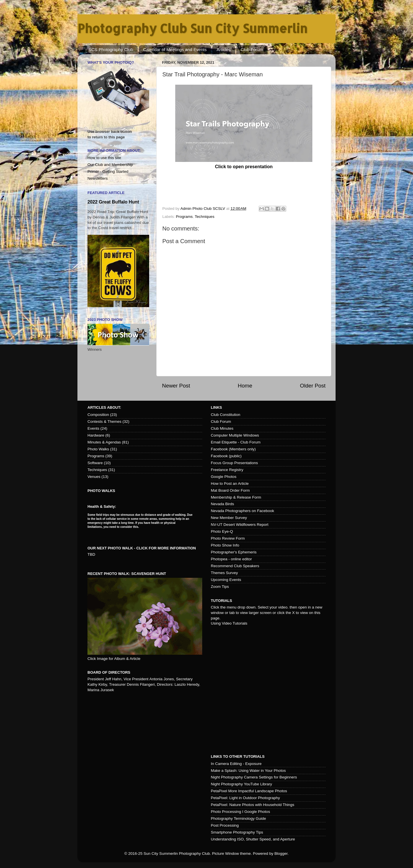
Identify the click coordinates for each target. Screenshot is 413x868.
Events (93, 428)
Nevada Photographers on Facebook (242, 511)
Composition (98, 415)
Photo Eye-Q (222, 531)
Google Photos (224, 477)
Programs (184, 217)
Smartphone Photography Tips (237, 832)
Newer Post (176, 386)
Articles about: (104, 407)
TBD (91, 554)
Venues (94, 477)
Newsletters (98, 178)
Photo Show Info (225, 545)
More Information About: (114, 151)
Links (216, 407)
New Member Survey (229, 518)
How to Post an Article (230, 484)
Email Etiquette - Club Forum (236, 442)
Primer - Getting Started (108, 172)
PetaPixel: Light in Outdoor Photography (245, 798)
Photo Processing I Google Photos (240, 812)
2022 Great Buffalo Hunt (113, 202)
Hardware (96, 435)
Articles (224, 50)
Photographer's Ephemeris (234, 552)
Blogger (281, 854)
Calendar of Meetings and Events (175, 50)
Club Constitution (226, 415)
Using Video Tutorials (229, 623)
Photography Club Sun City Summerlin (192, 28)
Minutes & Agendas (104, 442)
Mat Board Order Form (230, 490)
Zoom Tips (220, 587)
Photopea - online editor (231, 559)
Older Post (313, 386)
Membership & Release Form (236, 497)
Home (245, 386)
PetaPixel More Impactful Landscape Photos (249, 791)
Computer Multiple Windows (235, 435)
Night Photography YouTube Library (241, 784)
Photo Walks (98, 449)
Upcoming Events (226, 580)
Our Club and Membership (110, 165)
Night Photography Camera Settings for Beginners (254, 777)
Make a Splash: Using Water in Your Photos (248, 771)
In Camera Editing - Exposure (236, 764)
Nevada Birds (222, 504)
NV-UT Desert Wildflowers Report (240, 525)
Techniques (204, 217)
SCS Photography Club (111, 50)
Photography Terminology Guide (238, 818)
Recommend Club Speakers (235, 566)
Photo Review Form (228, 538)
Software (95, 463)
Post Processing (225, 825)
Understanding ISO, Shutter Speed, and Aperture (253, 839)
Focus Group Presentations (234, 463)
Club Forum (252, 50)
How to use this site (104, 158)
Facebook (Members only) (233, 449)
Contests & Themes (104, 422)
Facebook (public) (226, 456)
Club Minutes (222, 428)
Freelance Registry (227, 470)
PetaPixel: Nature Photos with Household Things (253, 805)
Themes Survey (224, 573)
